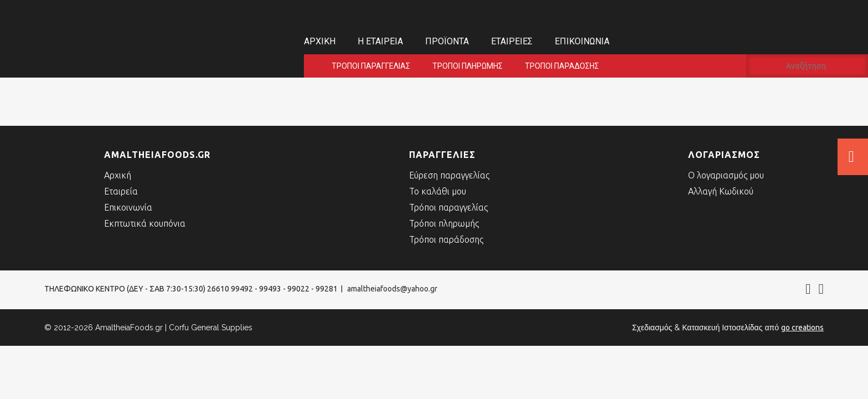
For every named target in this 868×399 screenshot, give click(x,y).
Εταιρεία (121, 191)
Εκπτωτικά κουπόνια (145, 223)
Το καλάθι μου (438, 191)
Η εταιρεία (380, 41)
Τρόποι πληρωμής (467, 66)
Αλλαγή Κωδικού (721, 191)
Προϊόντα (447, 41)
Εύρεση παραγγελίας (449, 175)
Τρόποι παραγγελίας (371, 66)
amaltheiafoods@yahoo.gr (392, 289)
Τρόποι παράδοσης (562, 66)
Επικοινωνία (582, 41)
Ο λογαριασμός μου (726, 175)
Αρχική (320, 41)
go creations (802, 328)
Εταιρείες (512, 41)
